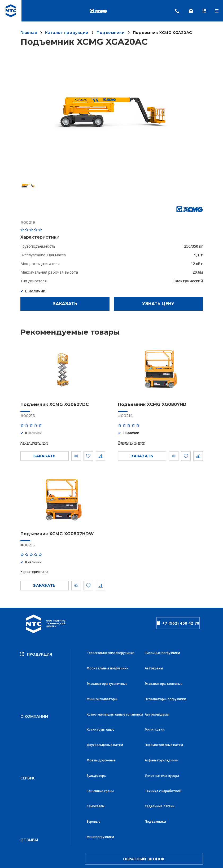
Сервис (28, 743)
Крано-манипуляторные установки (115, 697)
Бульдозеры (97, 743)
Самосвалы (96, 767)
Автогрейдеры (157, 697)
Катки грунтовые (100, 708)
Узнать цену (158, 304)
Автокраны (154, 662)
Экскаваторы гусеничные (107, 673)
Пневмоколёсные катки (164, 720)
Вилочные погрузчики (162, 650)
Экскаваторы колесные (164, 673)
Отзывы (29, 789)
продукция (36, 651)
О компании (34, 697)
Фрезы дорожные (101, 732)
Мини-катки (155, 708)
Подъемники (155, 778)
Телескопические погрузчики (111, 650)
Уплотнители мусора (162, 743)
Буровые (93, 778)
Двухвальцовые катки (105, 720)
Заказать (65, 304)
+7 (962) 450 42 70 (178, 621)
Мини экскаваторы (102, 685)
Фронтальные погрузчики (108, 662)
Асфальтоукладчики (162, 732)
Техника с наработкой (163, 755)
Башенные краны (100, 755)
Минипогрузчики (100, 790)
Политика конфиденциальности (39, 832)
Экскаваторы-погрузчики (165, 685)
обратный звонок (144, 808)
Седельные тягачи (160, 767)
